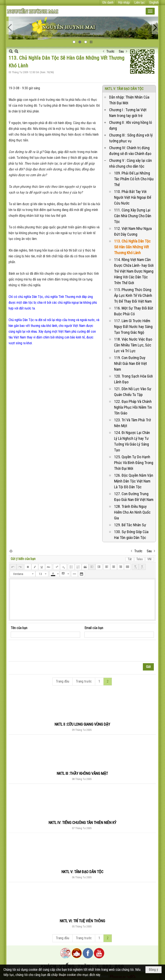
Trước (110, 51)
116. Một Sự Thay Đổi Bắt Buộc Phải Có (134, 311)
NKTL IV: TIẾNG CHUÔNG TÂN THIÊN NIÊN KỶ (82, 823)
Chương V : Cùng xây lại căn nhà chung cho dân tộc (131, 163)
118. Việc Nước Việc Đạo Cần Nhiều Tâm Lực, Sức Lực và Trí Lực (133, 345)
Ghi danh (108, 2)
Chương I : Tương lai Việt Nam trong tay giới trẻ (128, 113)
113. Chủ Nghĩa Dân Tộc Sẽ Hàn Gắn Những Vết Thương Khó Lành (132, 247)
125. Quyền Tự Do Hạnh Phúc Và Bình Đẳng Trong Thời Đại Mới (134, 463)
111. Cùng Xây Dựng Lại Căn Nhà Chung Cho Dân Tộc (133, 216)
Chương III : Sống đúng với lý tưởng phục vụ (131, 138)
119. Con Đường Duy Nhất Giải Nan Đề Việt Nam (131, 363)
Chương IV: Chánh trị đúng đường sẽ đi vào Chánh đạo (130, 151)
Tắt (130, 559)
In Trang (11, 551)
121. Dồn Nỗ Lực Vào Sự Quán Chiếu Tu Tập (133, 392)
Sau (121, 51)
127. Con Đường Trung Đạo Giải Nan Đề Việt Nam (134, 497)
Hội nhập (124, 2)
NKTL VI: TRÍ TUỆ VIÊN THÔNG (82, 921)
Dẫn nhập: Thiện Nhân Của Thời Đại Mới (129, 100)
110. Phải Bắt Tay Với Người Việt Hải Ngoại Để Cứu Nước (133, 197)
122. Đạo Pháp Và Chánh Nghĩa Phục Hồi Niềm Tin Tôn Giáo (133, 407)
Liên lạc (140, 2)
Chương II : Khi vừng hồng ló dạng (131, 125)
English (154, 2)
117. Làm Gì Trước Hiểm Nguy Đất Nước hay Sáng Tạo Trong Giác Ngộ (133, 327)
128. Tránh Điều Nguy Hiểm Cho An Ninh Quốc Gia (132, 512)
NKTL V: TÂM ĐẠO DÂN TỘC (124, 89)
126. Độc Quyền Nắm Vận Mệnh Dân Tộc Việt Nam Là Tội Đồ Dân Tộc (134, 481)
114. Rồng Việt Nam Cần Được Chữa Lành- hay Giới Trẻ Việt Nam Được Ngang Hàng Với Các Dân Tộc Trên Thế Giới (134, 271)
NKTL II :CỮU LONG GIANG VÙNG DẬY (82, 724)
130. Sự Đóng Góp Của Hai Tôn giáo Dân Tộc (131, 535)
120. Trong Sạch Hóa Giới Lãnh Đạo (133, 379)
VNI (149, 559)
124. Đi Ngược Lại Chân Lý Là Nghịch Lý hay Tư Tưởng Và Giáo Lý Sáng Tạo (132, 441)
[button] (150, 11)
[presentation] (43, 651)
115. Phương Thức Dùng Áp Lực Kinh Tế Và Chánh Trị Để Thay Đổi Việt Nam (133, 295)
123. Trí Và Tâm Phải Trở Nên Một (132, 423)
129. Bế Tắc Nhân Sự (130, 525)
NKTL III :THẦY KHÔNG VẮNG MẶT (82, 773)
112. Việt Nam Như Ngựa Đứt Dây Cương (133, 231)
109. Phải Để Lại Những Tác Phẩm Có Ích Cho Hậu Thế (134, 179)
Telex (140, 559)
